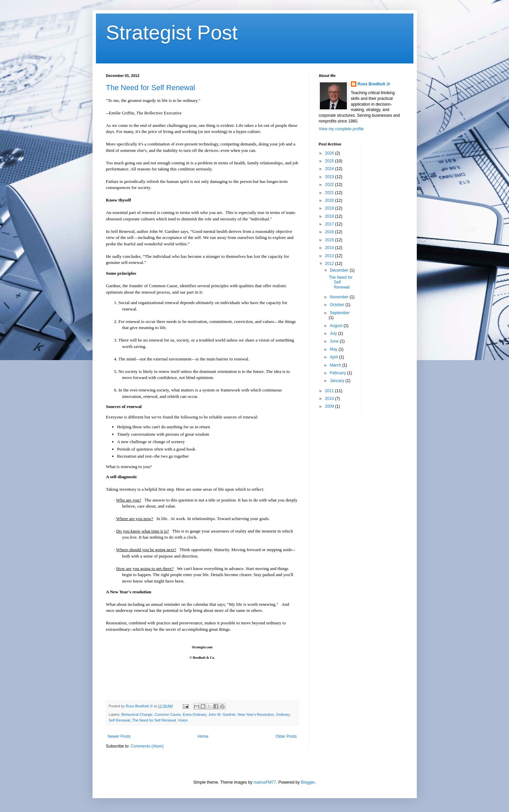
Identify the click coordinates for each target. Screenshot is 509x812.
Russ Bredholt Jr (374, 84)
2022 (330, 185)
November (340, 297)
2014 (330, 248)
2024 (330, 169)
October (337, 305)
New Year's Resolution (256, 714)
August (337, 326)
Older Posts (286, 736)
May (334, 349)
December (340, 270)
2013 (330, 256)
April (334, 357)
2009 (330, 406)
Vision (183, 720)
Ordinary (283, 714)
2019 (330, 208)
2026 (330, 153)
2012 (330, 264)
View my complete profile (341, 129)
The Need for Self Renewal (151, 88)
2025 (330, 161)
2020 (330, 200)
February (338, 373)
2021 (330, 193)
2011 (330, 391)
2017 (330, 224)
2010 (330, 399)
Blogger (308, 782)
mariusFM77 (265, 782)
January (337, 381)
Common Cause (168, 714)
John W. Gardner (222, 714)
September (340, 313)
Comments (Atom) (147, 746)
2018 (330, 216)
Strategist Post (172, 33)
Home (203, 736)
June (335, 341)
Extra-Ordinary (194, 714)
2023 (330, 177)
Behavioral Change (137, 714)
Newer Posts (119, 736)
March (336, 365)
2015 (330, 240)
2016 (330, 232)
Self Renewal (120, 720)
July (334, 333)
